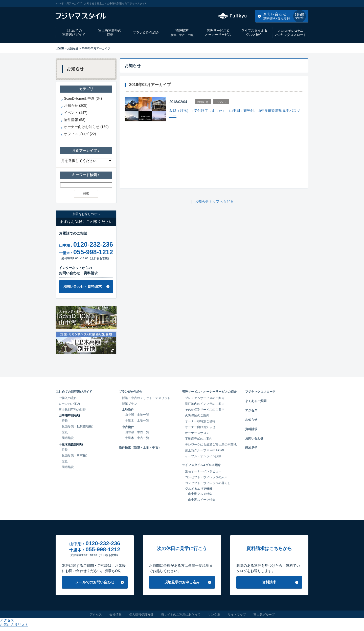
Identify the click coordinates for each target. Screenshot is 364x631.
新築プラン (129, 404)
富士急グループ (264, 615)
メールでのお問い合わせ (95, 582)
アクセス (268, 4)
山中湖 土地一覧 (137, 415)
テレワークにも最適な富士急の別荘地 (211, 445)
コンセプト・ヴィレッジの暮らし (208, 483)
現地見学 (251, 448)
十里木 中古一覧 (137, 438)
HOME (60, 48)
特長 (65, 420)
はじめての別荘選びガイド (74, 33)
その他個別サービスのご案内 (205, 410)
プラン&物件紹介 (131, 392)
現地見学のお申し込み (182, 582)
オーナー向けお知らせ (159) (86, 127)
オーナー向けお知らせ (200, 427)
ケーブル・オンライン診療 (203, 456)
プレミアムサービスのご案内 (205, 398)
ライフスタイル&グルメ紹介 (201, 465)
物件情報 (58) (75, 120)
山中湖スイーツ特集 (202, 500)
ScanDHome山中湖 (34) (83, 98)
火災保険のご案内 (197, 415)
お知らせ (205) (76, 106)
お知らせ (73, 48)
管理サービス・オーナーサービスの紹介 (209, 392)
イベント (221, 102)
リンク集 (214, 615)
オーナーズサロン (197, 433)
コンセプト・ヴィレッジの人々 (206, 477)
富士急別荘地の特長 (110, 33)
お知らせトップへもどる (214, 201)
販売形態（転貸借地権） (78, 426)
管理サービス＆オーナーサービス (218, 33)
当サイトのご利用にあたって (181, 615)
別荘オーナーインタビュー (203, 471)
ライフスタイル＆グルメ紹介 (254, 33)
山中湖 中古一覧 (137, 432)
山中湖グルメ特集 (200, 494)
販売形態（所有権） (75, 455)
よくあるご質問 (256, 401)
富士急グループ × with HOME (205, 450)
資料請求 (251, 429)
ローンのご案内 (69, 404)
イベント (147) (76, 113)
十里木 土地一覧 (137, 420)
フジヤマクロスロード (290, 33)
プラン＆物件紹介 (146, 33)
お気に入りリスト (295, 4)
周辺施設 (68, 438)
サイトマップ (237, 615)
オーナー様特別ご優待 (200, 421)
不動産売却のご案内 (199, 439)
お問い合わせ (254, 438)
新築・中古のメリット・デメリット (146, 398)
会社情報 (116, 615)
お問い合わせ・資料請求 (82, 286)
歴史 (65, 432)
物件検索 (182, 33)
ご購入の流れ (68, 398)
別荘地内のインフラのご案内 (205, 404)
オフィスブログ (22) (80, 134)
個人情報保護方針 (141, 615)
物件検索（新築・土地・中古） (140, 448)
